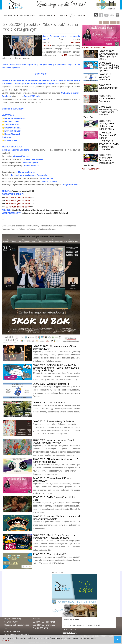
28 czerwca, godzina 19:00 (18, 207)
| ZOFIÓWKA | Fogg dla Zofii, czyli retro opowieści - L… (109, 67)
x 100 (65, 55)
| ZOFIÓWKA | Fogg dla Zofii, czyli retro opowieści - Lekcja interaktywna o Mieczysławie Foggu (56, 368)
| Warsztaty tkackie (49, 403)
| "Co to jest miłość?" (50, 554)
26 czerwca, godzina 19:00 (18, 204)
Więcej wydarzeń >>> (91, 169)
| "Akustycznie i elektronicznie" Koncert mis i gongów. (55, 460)
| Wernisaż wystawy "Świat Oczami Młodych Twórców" (53, 441)
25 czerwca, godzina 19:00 (18, 201)
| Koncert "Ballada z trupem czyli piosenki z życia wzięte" (56, 518)
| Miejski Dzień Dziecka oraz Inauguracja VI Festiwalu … (99, 160)
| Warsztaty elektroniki (51, 384)
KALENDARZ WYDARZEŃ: (94, 48)
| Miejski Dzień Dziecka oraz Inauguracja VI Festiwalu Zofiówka (54, 536)
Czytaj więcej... (8, 640)
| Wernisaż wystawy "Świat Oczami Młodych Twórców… (101, 112)
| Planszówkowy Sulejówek (53, 421)
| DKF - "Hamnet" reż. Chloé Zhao (109, 147)
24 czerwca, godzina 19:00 (18, 197)
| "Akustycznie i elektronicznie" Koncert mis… (107, 125)
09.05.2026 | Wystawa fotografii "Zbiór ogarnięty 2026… (109, 55)
